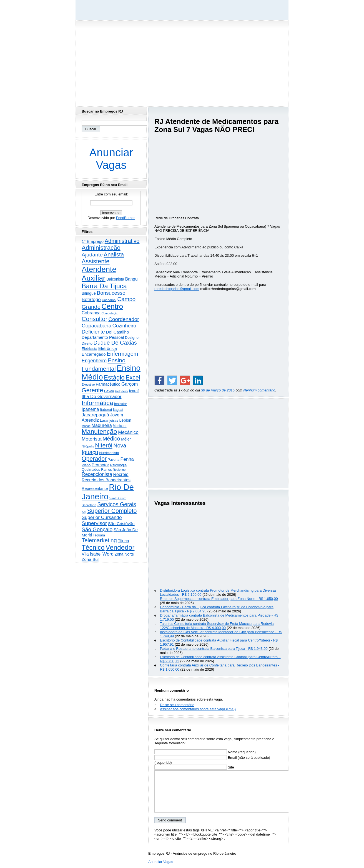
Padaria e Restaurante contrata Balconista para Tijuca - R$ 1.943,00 (214, 649)
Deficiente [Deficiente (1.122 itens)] (93, 332)
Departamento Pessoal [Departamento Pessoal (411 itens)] (103, 337)
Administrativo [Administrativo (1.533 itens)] (122, 241)
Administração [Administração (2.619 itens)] (101, 248)
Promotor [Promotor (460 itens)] (100, 465)
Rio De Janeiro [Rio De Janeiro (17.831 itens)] (108, 492)
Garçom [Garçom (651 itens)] (130, 384)
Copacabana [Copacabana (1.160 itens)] (96, 326)
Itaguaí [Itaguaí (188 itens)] (118, 410)
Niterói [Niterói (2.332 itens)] (104, 445)
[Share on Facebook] (159, 380)
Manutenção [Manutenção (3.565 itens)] (99, 432)
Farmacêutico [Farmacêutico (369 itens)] (108, 384)
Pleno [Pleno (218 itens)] (86, 465)
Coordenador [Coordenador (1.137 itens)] (124, 319)
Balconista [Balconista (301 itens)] (115, 279)
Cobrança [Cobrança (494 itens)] (91, 313)
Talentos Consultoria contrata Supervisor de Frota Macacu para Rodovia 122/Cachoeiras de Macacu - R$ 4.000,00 (217, 626)
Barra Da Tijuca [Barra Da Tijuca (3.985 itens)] (104, 286)
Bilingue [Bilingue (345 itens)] (89, 293)
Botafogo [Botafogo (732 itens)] (91, 299)
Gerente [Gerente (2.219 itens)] (92, 390)
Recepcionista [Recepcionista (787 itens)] (97, 474)
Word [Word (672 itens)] (108, 554)
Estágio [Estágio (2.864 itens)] (114, 377)
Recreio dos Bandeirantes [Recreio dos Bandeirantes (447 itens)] (106, 480)
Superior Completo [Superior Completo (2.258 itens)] (112, 511)
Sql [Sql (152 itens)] (84, 512)
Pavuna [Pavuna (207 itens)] (114, 460)
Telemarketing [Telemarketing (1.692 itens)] (99, 540)
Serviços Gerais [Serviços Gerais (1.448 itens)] (117, 504)
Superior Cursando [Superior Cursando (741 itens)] (102, 517)
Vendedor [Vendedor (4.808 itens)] (120, 547)
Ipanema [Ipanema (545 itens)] (90, 409)
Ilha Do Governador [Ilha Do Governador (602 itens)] (101, 396)
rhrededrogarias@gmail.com (177, 289)
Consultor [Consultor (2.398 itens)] (95, 319)
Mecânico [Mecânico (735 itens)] (128, 432)
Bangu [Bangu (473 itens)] (131, 279)
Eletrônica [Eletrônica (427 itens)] (108, 348)
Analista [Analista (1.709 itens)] (114, 254)
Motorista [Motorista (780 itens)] (92, 439)
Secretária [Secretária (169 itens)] (89, 505)
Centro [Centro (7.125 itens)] (112, 306)
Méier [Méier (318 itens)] (126, 439)
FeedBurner (125, 218)
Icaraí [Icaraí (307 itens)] (134, 391)
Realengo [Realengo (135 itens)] (119, 470)
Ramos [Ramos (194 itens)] (106, 470)
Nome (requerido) (205, 752)
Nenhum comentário (259, 390)
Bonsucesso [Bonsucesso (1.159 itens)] (111, 293)
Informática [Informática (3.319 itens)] (97, 403)
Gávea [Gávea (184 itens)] (109, 391)
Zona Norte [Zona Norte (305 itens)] (124, 554)
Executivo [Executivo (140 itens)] (88, 385)
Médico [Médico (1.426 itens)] (111, 439)
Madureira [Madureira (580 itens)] (102, 425)
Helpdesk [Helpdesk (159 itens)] (121, 391)
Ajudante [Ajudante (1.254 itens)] (92, 255)
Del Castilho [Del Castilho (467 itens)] (117, 332)
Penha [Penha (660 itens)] (127, 459)
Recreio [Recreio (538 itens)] (121, 474)
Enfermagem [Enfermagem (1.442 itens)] (122, 354)
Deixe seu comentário (177, 705)
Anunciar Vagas (111, 159)
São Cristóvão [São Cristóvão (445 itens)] (121, 524)
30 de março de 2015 (218, 390)
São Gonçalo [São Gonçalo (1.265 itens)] (97, 529)
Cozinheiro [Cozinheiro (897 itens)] (124, 326)
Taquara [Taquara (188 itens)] (99, 535)
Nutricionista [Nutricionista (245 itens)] (109, 453)
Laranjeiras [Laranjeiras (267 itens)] (109, 420)
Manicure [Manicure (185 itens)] (120, 426)
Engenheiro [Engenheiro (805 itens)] (94, 361)
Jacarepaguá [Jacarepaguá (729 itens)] (95, 415)
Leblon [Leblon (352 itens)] (125, 420)
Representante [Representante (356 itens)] (95, 488)
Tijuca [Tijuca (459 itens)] (123, 541)
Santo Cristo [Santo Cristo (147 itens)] (118, 498)
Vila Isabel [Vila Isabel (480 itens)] (92, 554)
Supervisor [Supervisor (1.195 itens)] (94, 523)
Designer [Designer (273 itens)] (132, 338)
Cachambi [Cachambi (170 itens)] (109, 300)
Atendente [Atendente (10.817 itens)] (99, 269)
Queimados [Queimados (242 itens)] (91, 469)
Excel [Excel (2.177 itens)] (133, 378)
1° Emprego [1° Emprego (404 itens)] (93, 241)
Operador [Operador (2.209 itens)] (94, 459)
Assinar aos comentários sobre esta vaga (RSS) (198, 709)
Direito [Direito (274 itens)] (87, 343)
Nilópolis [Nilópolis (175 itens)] (88, 446)
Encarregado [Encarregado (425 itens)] (94, 354)
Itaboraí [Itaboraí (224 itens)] (106, 410)
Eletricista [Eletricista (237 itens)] (89, 349)
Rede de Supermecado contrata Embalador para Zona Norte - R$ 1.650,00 (219, 599)
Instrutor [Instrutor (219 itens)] (121, 404)
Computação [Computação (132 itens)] (110, 313)
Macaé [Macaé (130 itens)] (86, 426)
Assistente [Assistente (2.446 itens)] (96, 261)
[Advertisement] (182, 62)
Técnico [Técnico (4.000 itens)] (93, 548)
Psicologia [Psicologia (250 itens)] (119, 465)
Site (194, 767)
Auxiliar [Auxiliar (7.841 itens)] (94, 278)
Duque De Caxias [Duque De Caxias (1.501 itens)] (115, 343)
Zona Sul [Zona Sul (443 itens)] (90, 559)
